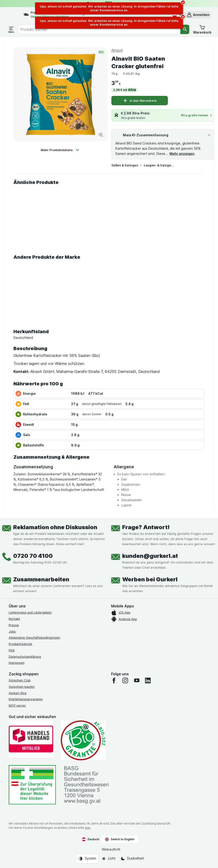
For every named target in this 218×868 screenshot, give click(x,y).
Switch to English (120, 839)
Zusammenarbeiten (41, 579)
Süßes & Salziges (125, 165)
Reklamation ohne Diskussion (55, 527)
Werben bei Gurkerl (150, 579)
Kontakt (14, 619)
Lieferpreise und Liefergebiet (30, 612)
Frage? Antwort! (146, 527)
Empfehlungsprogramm (26, 699)
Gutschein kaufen (22, 687)
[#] (32, 785)
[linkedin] (148, 680)
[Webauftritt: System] (87, 859)
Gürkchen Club (20, 680)
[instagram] (125, 680)
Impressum (17, 663)
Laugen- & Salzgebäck (159, 165)
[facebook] (114, 680)
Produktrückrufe (20, 644)
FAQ (12, 650)
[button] (198, 15)
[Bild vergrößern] (101, 135)
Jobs (12, 631)
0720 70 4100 (33, 556)
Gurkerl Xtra (18, 693)
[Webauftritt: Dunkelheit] (132, 859)
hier (88, 828)
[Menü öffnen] (11, 29)
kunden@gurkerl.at (150, 556)
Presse (14, 625)
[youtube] (137, 680)
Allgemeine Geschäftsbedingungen (34, 637)
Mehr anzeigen (182, 154)
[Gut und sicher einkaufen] (83, 740)
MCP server (17, 705)
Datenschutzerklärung (25, 657)
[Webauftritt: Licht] (108, 859)
